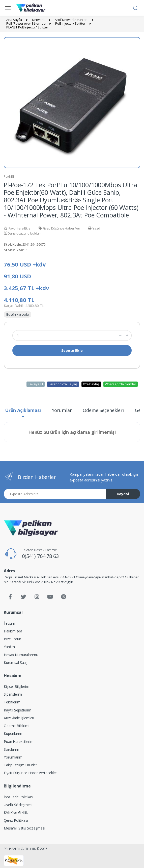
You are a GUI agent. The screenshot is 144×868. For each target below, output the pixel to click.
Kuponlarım (13, 733)
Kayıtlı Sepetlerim (17, 710)
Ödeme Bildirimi (17, 726)
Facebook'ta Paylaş (63, 384)
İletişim (9, 623)
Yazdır (95, 228)
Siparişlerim (13, 694)
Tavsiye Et (36, 384)
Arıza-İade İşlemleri (19, 718)
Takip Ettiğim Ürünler (20, 765)
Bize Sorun (12, 639)
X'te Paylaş (91, 384)
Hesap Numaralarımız (21, 655)
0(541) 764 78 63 (40, 556)
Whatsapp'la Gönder (121, 384)
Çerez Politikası (16, 820)
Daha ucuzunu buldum (23, 233)
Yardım (9, 647)
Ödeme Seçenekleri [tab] (103, 410)
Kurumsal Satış (16, 663)
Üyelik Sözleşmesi (18, 805)
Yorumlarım (13, 757)
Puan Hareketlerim (19, 742)
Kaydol (123, 494)
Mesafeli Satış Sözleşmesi (24, 828)
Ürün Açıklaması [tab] (23, 410)
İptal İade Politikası (19, 797)
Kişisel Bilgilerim (16, 686)
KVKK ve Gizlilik (16, 813)
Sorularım (11, 749)
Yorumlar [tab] (62, 410)
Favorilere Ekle (17, 228)
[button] (135, 7)
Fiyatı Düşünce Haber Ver (59, 228)
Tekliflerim (12, 702)
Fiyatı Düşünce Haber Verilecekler (30, 773)
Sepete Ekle (72, 350)
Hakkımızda (13, 631)
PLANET (9, 177)
